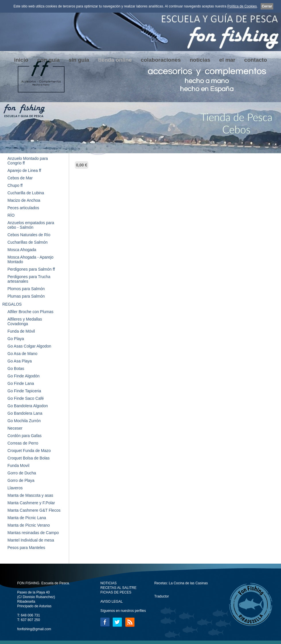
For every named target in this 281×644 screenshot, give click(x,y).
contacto (256, 60)
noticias (200, 60)
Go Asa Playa (20, 361)
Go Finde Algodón (24, 376)
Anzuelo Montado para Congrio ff (28, 161)
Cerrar (267, 6)
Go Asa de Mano (22, 354)
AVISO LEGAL (112, 602)
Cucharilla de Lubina (26, 193)
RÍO (11, 215)
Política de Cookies (242, 6)
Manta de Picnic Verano (29, 525)
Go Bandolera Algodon (28, 406)
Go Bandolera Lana (25, 413)
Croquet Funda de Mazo (29, 451)
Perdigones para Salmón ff (31, 269)
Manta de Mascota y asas (30, 495)
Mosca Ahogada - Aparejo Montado (30, 259)
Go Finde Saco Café (26, 398)
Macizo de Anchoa (24, 200)
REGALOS (12, 304)
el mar (227, 60)
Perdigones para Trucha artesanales (29, 279)
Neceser (15, 428)
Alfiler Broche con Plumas (30, 312)
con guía (48, 60)
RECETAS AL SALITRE (118, 588)
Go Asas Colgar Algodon (29, 346)
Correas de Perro (23, 443)
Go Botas (16, 368)
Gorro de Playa (21, 480)
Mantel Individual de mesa (31, 540)
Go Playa (16, 339)
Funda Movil (18, 465)
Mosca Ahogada (22, 250)
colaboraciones (161, 60)
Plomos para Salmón (26, 289)
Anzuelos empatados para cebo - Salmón (31, 225)
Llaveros (15, 488)
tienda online (115, 60)
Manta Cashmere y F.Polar (31, 503)
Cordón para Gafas (25, 436)
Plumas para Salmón (26, 296)
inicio (21, 60)
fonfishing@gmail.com (34, 629)
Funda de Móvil (21, 331)
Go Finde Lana (21, 383)
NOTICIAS (109, 583)
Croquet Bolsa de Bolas (29, 458)
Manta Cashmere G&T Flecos (34, 510)
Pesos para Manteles (26, 548)
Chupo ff (15, 185)
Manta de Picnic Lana (27, 518)
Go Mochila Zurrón (24, 421)
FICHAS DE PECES (116, 592)
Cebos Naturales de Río (29, 235)
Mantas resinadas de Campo (33, 533)
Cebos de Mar (20, 178)
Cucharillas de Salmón (28, 242)
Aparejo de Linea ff (24, 170)
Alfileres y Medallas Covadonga (25, 321)
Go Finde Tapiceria (24, 391)
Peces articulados (23, 208)
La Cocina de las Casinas (188, 583)
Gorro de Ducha (22, 473)
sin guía (79, 60)
